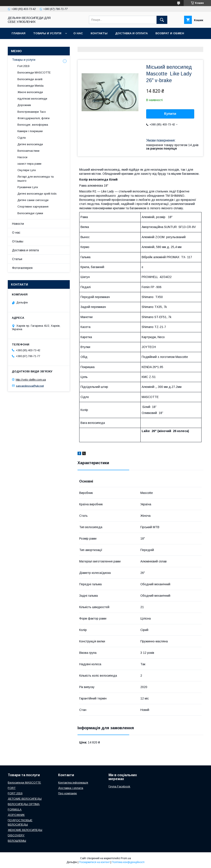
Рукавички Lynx (28, 187)
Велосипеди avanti (30, 79)
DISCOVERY (16, 835)
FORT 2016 (15, 793)
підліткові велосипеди (32, 99)
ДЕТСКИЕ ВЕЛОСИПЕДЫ (25, 799)
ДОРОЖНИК (16, 815)
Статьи (17, 259)
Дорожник (24, 105)
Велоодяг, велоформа (33, 125)
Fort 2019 (23, 66)
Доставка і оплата (71, 788)
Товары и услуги (47, 33)
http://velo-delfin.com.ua (31, 380)
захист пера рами (29, 164)
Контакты (99, 33)
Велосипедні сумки (30, 213)
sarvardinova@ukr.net (30, 386)
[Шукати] (162, 20)
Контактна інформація (73, 783)
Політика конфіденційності (128, 862)
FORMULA (15, 809)
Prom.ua (126, 858)
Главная (19, 33)
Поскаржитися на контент (94, 862)
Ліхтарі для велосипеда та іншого (36, 179)
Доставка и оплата (131, 33)
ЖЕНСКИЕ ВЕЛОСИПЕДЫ (25, 830)
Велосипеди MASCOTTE (34, 73)
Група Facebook (119, 786)
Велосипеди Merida (30, 86)
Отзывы (18, 241)
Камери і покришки (30, 131)
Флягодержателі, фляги (33, 118)
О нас (78, 33)
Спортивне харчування (33, 207)
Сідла (22, 138)
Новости (18, 224)
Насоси (22, 157)
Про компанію (67, 793)
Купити (170, 114)
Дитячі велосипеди (30, 144)
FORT (12, 788)
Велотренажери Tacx (32, 112)
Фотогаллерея (22, 268)
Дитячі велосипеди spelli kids (37, 194)
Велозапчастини (28, 151)
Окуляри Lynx (27, 170)
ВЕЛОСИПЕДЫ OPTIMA (24, 804)
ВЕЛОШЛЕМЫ (17, 841)
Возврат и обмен (170, 33)
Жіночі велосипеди (30, 92)
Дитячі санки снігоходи (33, 200)
